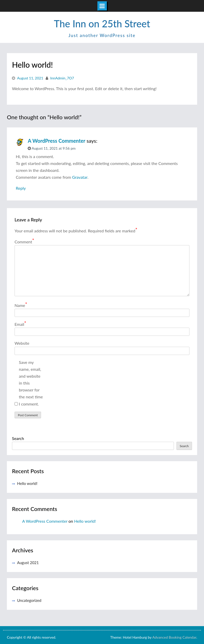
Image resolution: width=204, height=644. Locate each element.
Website (22, 343)
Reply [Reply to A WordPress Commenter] (21, 188)
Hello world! (27, 483)
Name (21, 305)
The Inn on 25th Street (102, 23)
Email (20, 324)
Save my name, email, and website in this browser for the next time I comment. (31, 383)
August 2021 (28, 563)
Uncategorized (29, 600)
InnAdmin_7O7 (62, 78)
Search (18, 438)
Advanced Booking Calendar (174, 637)
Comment (24, 241)
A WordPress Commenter (56, 141)
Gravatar (80, 177)
